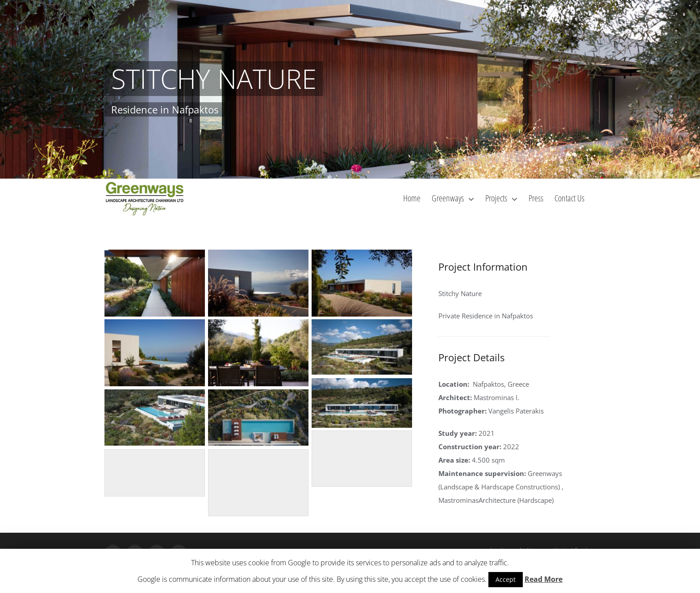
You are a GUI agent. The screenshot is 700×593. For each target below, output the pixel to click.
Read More (544, 579)
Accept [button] (506, 579)
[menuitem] (412, 198)
